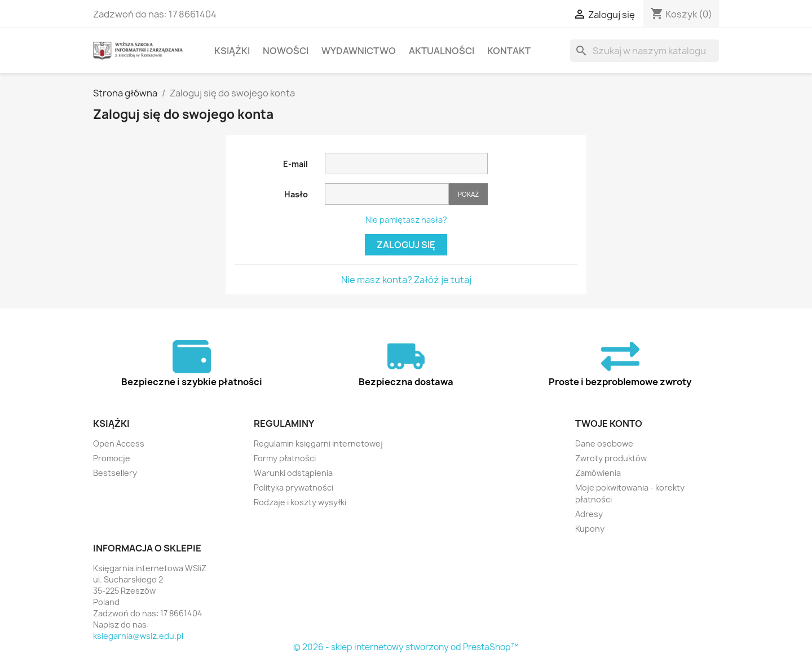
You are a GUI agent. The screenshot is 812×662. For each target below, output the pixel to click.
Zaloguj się (406, 245)
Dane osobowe (604, 443)
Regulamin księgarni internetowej (318, 443)
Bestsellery (115, 473)
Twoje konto (609, 423)
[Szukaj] (645, 51)
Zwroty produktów (611, 458)
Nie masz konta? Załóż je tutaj (406, 280)
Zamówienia (598, 473)
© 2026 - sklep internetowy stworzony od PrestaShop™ (406, 647)
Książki (232, 51)
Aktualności (442, 51)
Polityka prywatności (294, 487)
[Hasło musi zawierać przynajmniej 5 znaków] (387, 194)
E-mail (295, 164)
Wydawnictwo (359, 51)
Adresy (589, 514)
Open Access (119, 443)
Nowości (286, 51)
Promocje (112, 458)
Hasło (296, 194)
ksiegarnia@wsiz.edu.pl (138, 636)
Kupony (590, 529)
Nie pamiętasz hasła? (406, 220)
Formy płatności (285, 458)
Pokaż (468, 194)
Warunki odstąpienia (293, 473)
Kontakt (509, 51)
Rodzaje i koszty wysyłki (300, 502)
